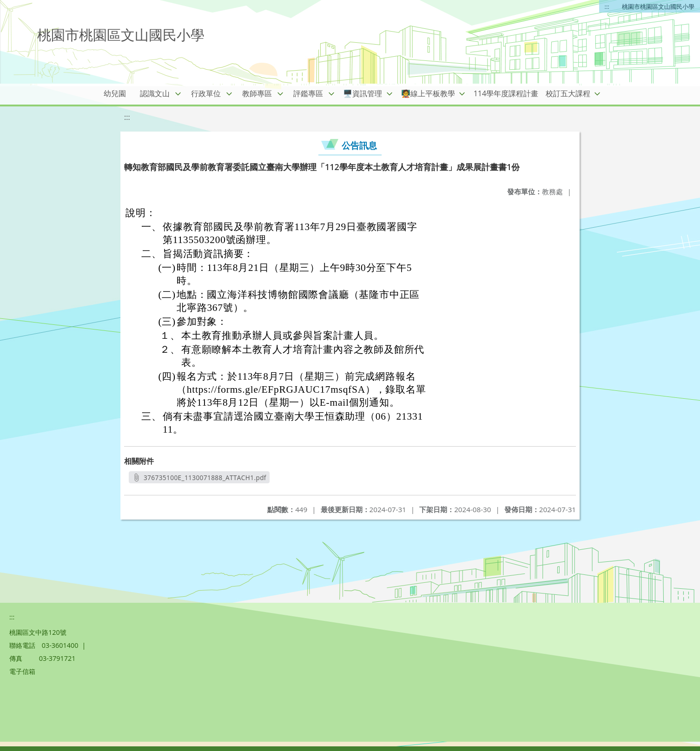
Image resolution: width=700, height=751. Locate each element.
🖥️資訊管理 (363, 93)
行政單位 (206, 93)
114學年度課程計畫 (506, 93)
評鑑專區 (308, 93)
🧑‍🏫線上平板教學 (428, 93)
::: (607, 7)
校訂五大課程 (568, 93)
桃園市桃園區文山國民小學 (658, 7)
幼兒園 (115, 93)
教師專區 (257, 93)
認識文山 (155, 93)
